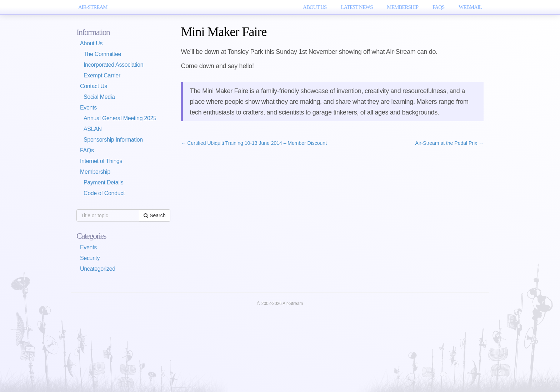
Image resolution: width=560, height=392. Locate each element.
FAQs (438, 7)
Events (88, 108)
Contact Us (94, 86)
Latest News (357, 7)
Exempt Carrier (102, 75)
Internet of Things (101, 161)
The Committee (102, 54)
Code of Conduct (104, 193)
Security (90, 258)
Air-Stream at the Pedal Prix (449, 143)
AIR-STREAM (93, 7)
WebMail (470, 7)
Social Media (99, 97)
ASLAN (93, 129)
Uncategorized (98, 269)
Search (154, 215)
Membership (403, 7)
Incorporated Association (113, 65)
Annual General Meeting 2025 (120, 118)
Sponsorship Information (113, 140)
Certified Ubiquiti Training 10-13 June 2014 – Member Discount (254, 143)
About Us (315, 7)
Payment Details (104, 182)
